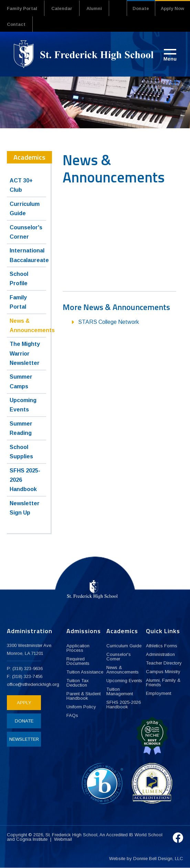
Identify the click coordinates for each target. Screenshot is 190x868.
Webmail (63, 839)
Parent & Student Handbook (83, 696)
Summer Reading (21, 428)
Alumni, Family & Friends (163, 682)
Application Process (78, 648)
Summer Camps (21, 381)
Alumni (94, 8)
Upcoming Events (23, 405)
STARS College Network (109, 322)
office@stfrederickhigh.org (33, 684)
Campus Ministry (163, 672)
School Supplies (21, 452)
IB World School (146, 835)
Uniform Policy (81, 707)
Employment (159, 693)
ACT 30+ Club (21, 185)
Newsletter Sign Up (25, 508)
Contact (16, 24)
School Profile (19, 279)
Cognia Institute (32, 839)
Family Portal (22, 8)
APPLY (24, 703)
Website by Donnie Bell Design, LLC (146, 859)
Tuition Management (120, 691)
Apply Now (172, 8)
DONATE (24, 721)
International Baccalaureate (28, 255)
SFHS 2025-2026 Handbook (25, 480)
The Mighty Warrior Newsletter (25, 353)
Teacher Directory (164, 663)
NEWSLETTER (24, 739)
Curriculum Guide (25, 209)
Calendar (62, 8)
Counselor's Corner (26, 232)
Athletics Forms (162, 646)
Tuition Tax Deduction (78, 683)
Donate (141, 8)
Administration (160, 654)
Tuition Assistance (85, 672)
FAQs (72, 715)
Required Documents (78, 661)
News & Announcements (28, 326)
